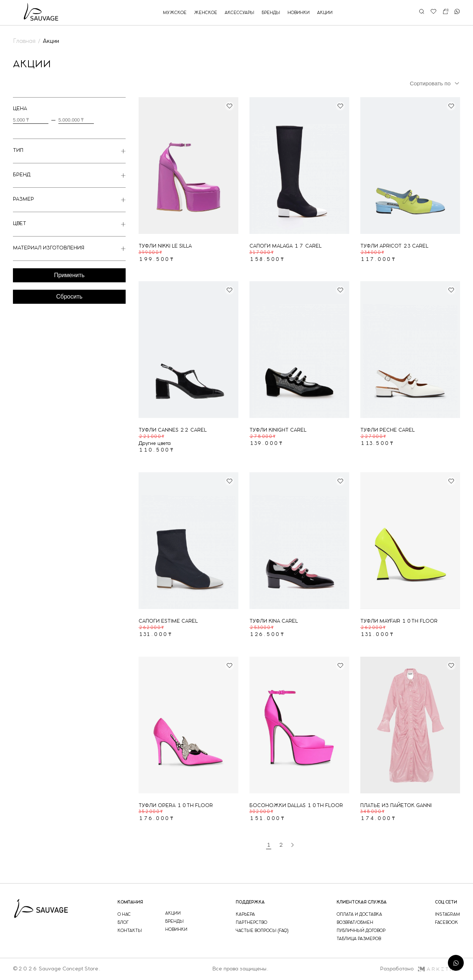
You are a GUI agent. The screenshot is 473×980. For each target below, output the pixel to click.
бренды (271, 13)
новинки (299, 13)
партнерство (251, 923)
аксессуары (239, 13)
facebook (446, 923)
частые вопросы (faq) (262, 931)
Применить (69, 275)
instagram (448, 914)
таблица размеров (359, 939)
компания (130, 902)
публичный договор (361, 931)
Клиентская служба (362, 902)
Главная (24, 41)
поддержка (250, 902)
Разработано (420, 969)
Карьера (245, 914)
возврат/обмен (355, 923)
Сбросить (69, 297)
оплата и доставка (359, 914)
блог (123, 923)
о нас (124, 914)
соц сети (446, 902)
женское (206, 13)
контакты (130, 931)
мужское (175, 13)
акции (325, 13)
